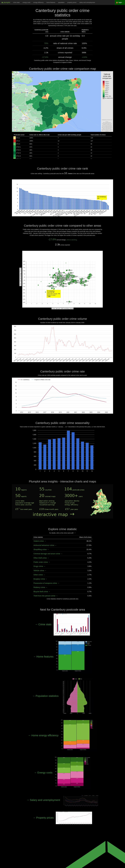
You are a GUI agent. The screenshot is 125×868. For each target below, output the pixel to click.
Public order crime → (42, 562)
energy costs (27, 2)
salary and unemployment (87, 2)
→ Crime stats (63, 624)
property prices (72, 2)
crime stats (16, 2)
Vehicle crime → (40, 571)
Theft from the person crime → (46, 596)
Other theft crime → (41, 558)
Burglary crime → (40, 579)
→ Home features (63, 657)
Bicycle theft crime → (42, 592)
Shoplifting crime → (41, 549)
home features (51, 2)
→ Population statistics (62, 696)
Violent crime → (40, 541)
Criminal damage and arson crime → (48, 554)
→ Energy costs (62, 773)
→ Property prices (63, 818)
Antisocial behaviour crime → (45, 545)
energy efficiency (38, 2)
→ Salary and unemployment (62, 800)
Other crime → (39, 575)
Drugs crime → (39, 566)
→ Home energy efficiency (62, 735)
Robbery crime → (40, 587)
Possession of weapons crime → (46, 583)
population (61, 2)
